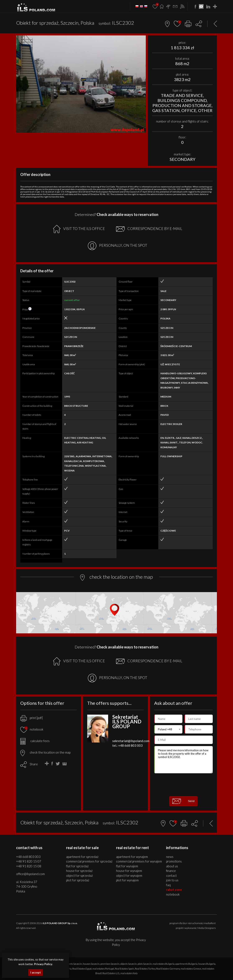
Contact (171, 875)
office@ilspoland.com (30, 874)
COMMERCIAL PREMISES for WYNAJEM (139, 861)
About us (172, 866)
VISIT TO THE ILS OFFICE (79, 229)
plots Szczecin (145, 964)
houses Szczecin (91, 964)
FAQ (168, 885)
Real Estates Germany (168, 969)
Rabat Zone (174, 890)
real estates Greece (191, 969)
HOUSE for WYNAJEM (129, 871)
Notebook (173, 894)
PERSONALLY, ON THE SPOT (118, 246)
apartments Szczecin (71, 964)
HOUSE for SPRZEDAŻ (79, 871)
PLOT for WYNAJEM (127, 880)
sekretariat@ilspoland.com (131, 741)
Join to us (172, 880)
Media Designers (207, 928)
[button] (142, 39)
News (170, 857)
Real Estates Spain (125, 969)
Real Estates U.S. (111, 973)
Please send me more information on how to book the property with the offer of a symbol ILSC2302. (183, 760)
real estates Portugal (103, 969)
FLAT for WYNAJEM (127, 866)
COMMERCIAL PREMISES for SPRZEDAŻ (89, 861)
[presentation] (186, 785)
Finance (171, 871)
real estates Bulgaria (164, 964)
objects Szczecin (129, 964)
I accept (36, 972)
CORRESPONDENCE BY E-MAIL (149, 229)
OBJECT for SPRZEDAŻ (79, 875)
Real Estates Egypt (82, 969)
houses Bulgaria (207, 964)
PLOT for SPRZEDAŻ (78, 880)
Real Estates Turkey (145, 969)
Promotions (174, 861)
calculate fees (35, 741)
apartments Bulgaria (186, 964)
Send (183, 801)
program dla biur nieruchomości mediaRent (193, 923)
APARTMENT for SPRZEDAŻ (82, 857)
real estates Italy (129, 973)
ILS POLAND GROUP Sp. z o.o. (60, 923)
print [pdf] (31, 718)
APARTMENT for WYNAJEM (132, 857)
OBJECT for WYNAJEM (129, 875)
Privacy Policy (43, 964)
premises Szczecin (110, 964)
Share (34, 764)
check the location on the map (45, 752)
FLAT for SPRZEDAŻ (77, 866)
